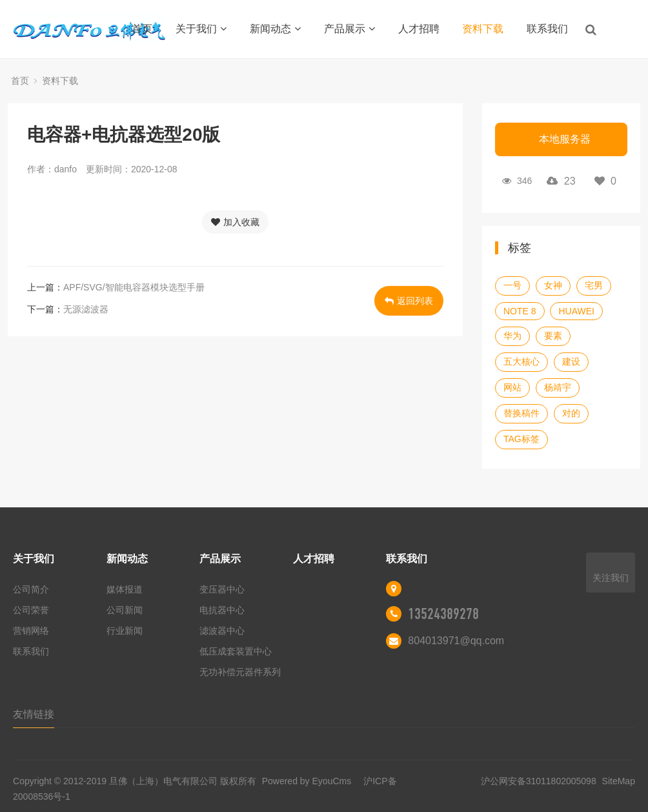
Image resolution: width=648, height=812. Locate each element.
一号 (512, 285)
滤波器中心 (222, 631)
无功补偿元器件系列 (240, 672)
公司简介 (31, 589)
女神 (553, 285)
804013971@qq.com (456, 641)
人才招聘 (419, 29)
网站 (512, 387)
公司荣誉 (31, 610)
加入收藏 (235, 222)
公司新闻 (125, 610)
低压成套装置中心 (236, 651)
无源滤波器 (86, 309)
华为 (512, 336)
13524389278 (443, 614)
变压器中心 (222, 589)
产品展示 (349, 29)
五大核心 (521, 361)
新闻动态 (275, 29)
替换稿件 (521, 413)
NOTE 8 (520, 311)
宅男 (594, 285)
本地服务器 (565, 139)
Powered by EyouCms (305, 781)
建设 (571, 361)
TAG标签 (521, 439)
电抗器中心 (222, 610)
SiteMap (619, 781)
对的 (571, 413)
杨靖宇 (558, 387)
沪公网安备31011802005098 (539, 781)
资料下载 (483, 29)
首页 (142, 29)
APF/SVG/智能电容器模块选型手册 (134, 287)
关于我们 (201, 29)
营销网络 (31, 631)
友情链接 (34, 714)
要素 (553, 336)
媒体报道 (125, 589)
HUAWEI (576, 311)
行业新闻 (125, 631)
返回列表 (409, 301)
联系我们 (547, 29)
